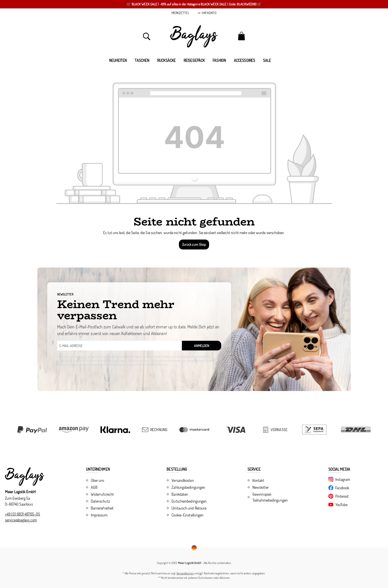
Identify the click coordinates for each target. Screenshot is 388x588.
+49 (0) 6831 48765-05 (23, 514)
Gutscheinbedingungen (189, 501)
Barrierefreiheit (102, 508)
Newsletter (261, 487)
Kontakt (258, 480)
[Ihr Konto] (207, 13)
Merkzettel (180, 13)
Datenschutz (100, 501)
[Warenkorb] (241, 36)
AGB (94, 487)
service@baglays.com (21, 520)
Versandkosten (183, 480)
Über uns (98, 480)
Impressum (99, 515)
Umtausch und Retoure (189, 508)
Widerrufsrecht (102, 494)
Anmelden (202, 346)
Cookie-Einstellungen (187, 515)
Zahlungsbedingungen (188, 487)
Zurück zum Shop (194, 244)
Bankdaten (180, 494)
